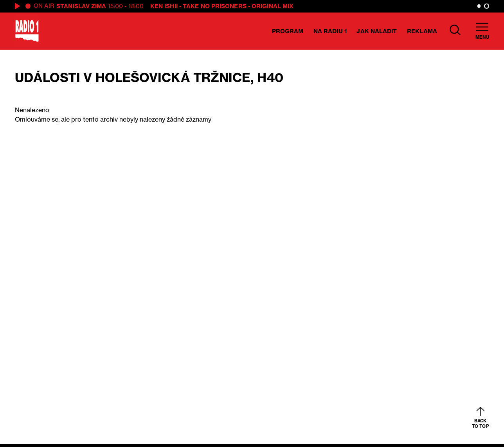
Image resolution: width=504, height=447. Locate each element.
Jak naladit (377, 31)
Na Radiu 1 (330, 31)
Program (288, 31)
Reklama (422, 31)
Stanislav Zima (81, 6)
